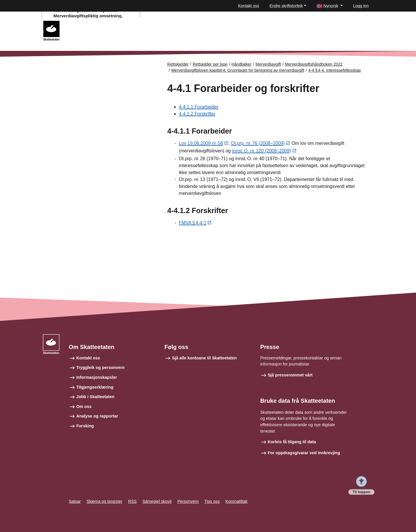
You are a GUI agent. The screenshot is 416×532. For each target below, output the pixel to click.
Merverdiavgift (268, 64)
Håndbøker (241, 64)
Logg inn (361, 6)
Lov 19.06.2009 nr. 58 (201, 144)
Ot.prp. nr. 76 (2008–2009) (258, 144)
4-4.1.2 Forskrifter (197, 114)
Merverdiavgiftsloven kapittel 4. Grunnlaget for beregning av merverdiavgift (238, 70)
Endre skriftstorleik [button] (286, 6)
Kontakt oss (249, 6)
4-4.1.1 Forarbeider (199, 107)
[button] (330, 6)
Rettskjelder (178, 64)
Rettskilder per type (210, 64)
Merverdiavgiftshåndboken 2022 (314, 64)
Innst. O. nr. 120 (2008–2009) (262, 151)
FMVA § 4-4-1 (193, 223)
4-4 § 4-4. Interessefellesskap (335, 70)
